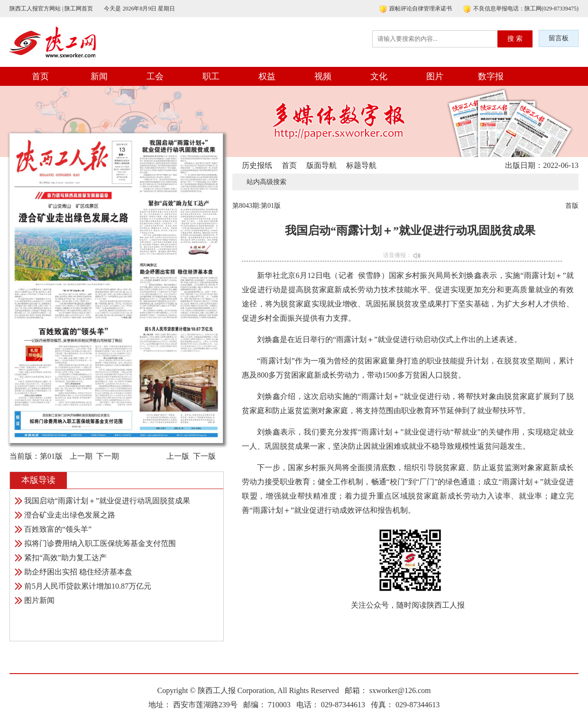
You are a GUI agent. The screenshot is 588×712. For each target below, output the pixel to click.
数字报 (491, 76)
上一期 (81, 456)
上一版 (178, 456)
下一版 (204, 456)
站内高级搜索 (266, 182)
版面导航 (322, 165)
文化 (379, 76)
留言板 (559, 38)
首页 (40, 76)
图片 (435, 76)
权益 (267, 76)
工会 (155, 76)
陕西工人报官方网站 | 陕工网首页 (51, 9)
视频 (323, 76)
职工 (211, 76)
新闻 (99, 76)
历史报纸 (257, 165)
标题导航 (361, 165)
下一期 (108, 456)
